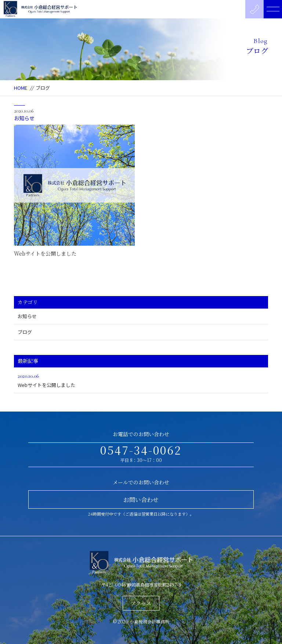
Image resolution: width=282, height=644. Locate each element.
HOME (21, 88)
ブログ (25, 332)
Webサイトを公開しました (45, 253)
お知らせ (24, 118)
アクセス (141, 603)
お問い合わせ (141, 500)
